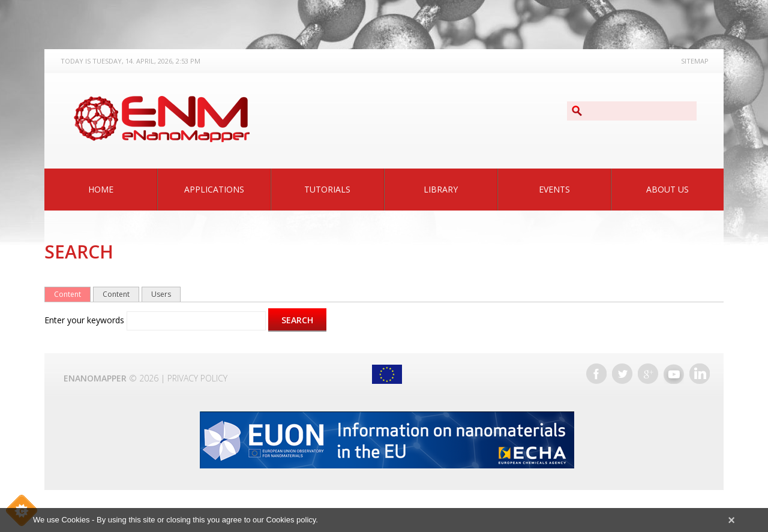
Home (101, 189)
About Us (667, 189)
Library (441, 189)
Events (554, 189)
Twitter (622, 374)
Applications (214, 189)
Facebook (596, 374)
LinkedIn (700, 374)
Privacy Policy (197, 378)
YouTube (674, 374)
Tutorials (327, 189)
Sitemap (695, 61)
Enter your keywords (85, 320)
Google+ (648, 374)
